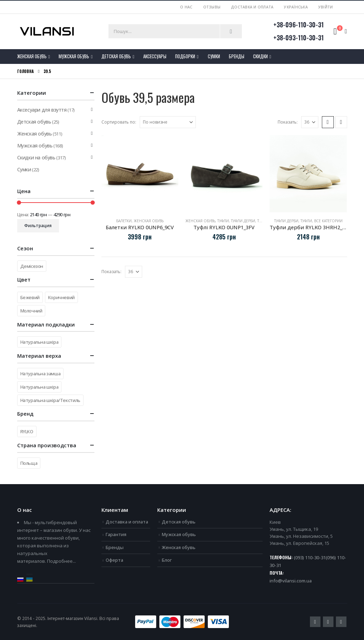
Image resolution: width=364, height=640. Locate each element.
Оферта (114, 560)
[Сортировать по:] (168, 122)
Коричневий (61, 297)
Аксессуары (155, 56)
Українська (296, 7)
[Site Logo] (47, 32)
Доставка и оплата (252, 7)
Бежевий (30, 297)
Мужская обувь (74, 56)
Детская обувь (116, 56)
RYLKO (27, 431)
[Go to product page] (140, 174)
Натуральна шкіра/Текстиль (50, 400)
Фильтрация (38, 226)
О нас (186, 7)
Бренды (237, 56)
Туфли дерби (243, 221)
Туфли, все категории (322, 221)
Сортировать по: (119, 122)
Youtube (328, 622)
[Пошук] (231, 31)
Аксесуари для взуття (42, 110)
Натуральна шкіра (39, 342)
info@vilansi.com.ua (291, 581)
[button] (328, 122)
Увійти (326, 7)
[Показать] (310, 122)
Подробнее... (61, 561)
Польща (29, 463)
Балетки (124, 221)
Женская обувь (32, 56)
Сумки (214, 56)
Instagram (341, 622)
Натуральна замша (41, 374)
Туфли (223, 221)
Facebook (315, 622)
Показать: (288, 122)
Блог (167, 560)
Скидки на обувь (36, 157)
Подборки (185, 56)
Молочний (31, 311)
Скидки (260, 56)
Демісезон (32, 266)
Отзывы (212, 7)
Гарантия (116, 534)
